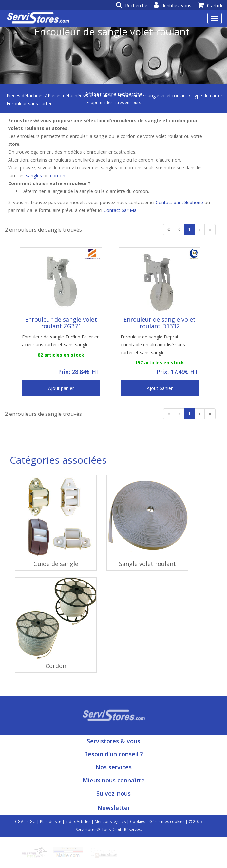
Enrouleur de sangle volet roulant (152, 96)
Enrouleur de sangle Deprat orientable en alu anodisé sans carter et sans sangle (153, 345)
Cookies (138, 822)
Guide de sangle (56, 564)
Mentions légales (110, 822)
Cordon (56, 666)
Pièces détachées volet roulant (80, 96)
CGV (19, 822)
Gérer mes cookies (167, 822)
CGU (31, 822)
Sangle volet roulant (147, 564)
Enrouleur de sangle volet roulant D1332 (160, 323)
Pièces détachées (25, 96)
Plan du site (51, 822)
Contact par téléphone (179, 202)
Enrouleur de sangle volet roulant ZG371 (61, 323)
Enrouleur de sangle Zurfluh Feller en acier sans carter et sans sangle (61, 341)
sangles (34, 175)
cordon (58, 175)
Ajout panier (61, 388)
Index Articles (78, 822)
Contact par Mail (121, 210)
